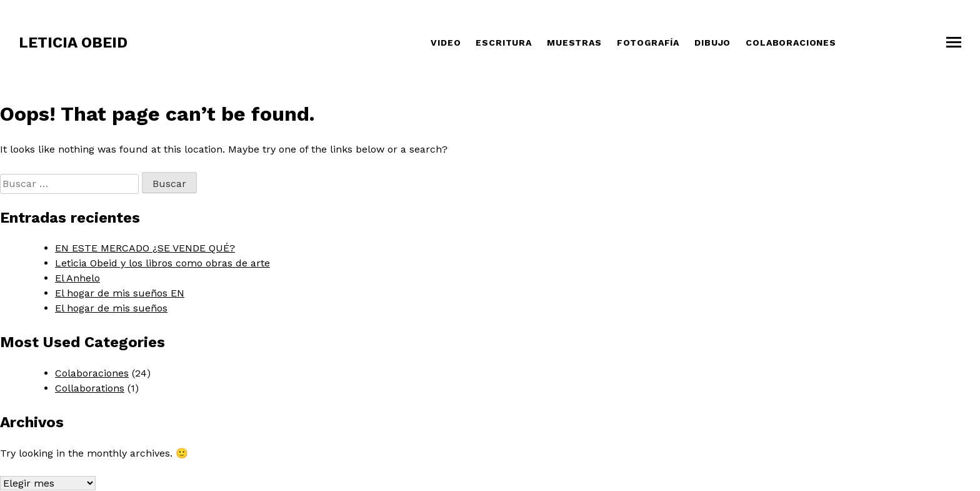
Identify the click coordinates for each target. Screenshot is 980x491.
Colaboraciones (92, 373)
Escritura (504, 43)
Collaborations (90, 388)
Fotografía (648, 43)
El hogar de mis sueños (111, 308)
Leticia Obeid (73, 43)
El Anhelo (77, 278)
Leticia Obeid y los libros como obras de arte (162, 263)
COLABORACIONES (791, 43)
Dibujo (712, 43)
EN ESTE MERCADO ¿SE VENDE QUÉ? (145, 248)
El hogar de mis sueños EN (120, 293)
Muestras (574, 43)
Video (446, 43)
